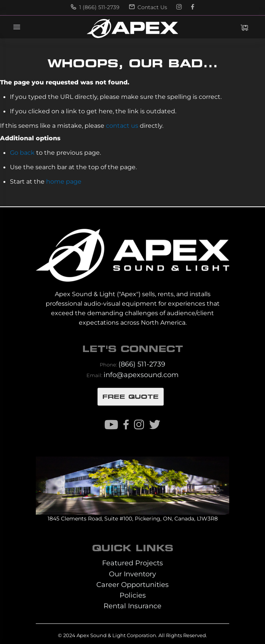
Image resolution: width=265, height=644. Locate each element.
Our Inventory (132, 574)
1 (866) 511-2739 (95, 7)
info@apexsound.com (141, 375)
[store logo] (132, 29)
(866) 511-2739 (142, 364)
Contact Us (148, 7)
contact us (122, 125)
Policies (133, 595)
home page (64, 181)
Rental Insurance (132, 606)
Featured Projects (132, 563)
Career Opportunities (132, 585)
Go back (22, 152)
